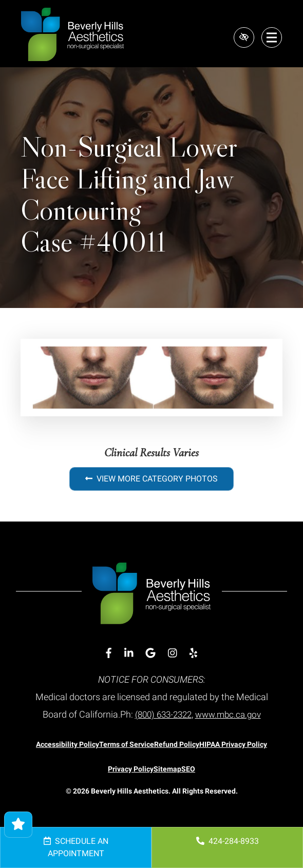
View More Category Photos (151, 479)
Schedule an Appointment (76, 847)
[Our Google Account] (150, 653)
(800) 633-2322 (161, 714)
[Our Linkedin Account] (129, 653)
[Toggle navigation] (272, 37)
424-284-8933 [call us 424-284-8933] (228, 841)
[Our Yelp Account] (193, 653)
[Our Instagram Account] (173, 653)
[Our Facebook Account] (109, 653)
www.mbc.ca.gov (231, 714)
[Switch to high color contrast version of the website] (243, 37)
